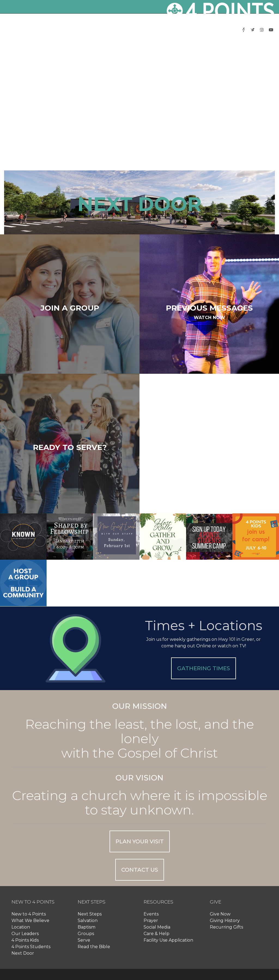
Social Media (157, 927)
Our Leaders (25, 934)
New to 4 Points (29, 914)
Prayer (151, 921)
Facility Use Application (168, 940)
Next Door (23, 953)
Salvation (88, 921)
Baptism (87, 927)
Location (21, 927)
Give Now (220, 914)
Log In (242, 50)
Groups (86, 934)
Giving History (225, 921)
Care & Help (157, 934)
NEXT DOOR (139, 204)
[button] (107, 30)
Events (151, 914)
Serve (84, 940)
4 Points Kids (25, 940)
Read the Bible (94, 947)
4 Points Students (31, 947)
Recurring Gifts (226, 927)
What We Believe (30, 921)
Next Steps (90, 914)
